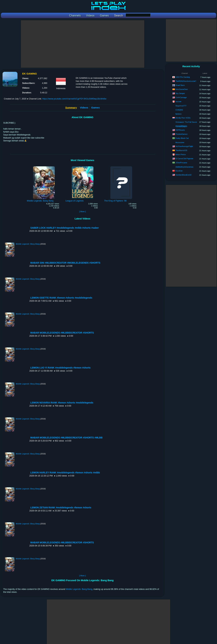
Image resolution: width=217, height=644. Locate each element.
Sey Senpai (180, 93)
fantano (178, 114)
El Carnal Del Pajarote (184, 159)
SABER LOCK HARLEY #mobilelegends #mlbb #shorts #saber (65, 228)
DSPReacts (180, 130)
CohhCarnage (181, 97)
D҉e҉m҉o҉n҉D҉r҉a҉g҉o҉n (181, 126)
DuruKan (179, 171)
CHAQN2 (179, 110)
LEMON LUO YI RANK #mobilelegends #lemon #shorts (60, 368)
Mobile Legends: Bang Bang (28, 244)
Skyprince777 (181, 106)
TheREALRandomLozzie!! (186, 81)
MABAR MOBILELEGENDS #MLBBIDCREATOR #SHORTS (62, 333)
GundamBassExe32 (183, 175)
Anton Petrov (181, 154)
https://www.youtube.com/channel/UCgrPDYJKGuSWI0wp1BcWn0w (74, 99)
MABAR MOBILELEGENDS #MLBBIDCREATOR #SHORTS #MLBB (66, 438)
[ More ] (82, 211)
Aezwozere (180, 142)
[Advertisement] (83, 44)
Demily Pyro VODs (183, 118)
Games (95, 108)
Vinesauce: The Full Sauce (186, 122)
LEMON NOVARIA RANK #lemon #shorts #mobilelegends (62, 403)
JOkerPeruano (181, 163)
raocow (178, 102)
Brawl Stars (180, 85)
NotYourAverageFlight (184, 146)
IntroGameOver (182, 89)
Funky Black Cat (182, 138)
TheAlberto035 (181, 150)
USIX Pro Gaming (183, 77)
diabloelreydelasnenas (184, 167)
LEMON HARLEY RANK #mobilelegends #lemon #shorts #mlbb (65, 473)
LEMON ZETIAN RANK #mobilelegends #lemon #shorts (61, 508)
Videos (84, 108)
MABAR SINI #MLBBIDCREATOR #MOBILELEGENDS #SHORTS (65, 263)
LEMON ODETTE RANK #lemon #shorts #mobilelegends (61, 298)
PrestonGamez (181, 134)
